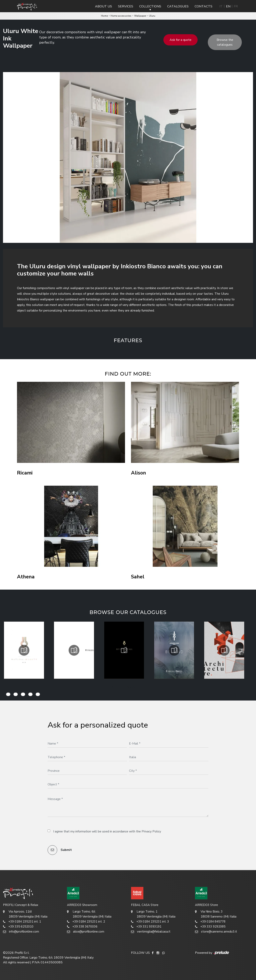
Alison (138, 473)
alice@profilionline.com (86, 932)
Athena (26, 577)
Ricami (25, 473)
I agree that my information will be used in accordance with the (107, 831)
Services (126, 6)
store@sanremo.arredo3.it (216, 932)
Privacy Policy (151, 831)
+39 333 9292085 (210, 927)
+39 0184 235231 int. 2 (86, 922)
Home (104, 16)
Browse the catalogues (225, 42)
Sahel (138, 577)
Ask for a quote (180, 40)
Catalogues (178, 6)
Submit (60, 850)
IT (221, 6)
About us (103, 6)
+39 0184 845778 (210, 922)
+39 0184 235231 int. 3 (150, 922)
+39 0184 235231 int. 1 (22, 922)
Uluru (152, 16)
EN (228, 6)
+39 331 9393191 (146, 927)
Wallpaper (140, 16)
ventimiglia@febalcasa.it (151, 932)
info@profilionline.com (21, 932)
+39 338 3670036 (82, 927)
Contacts (203, 6)
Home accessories (121, 16)
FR (236, 6)
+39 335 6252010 (18, 927)
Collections (150, 6)
